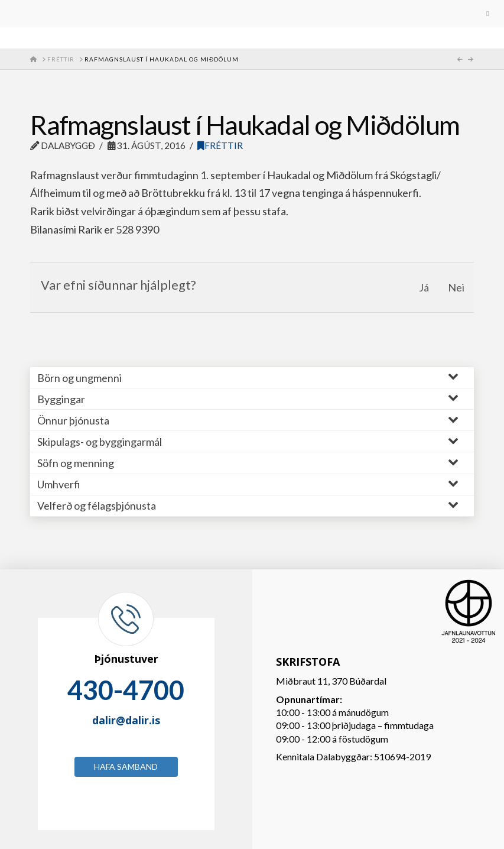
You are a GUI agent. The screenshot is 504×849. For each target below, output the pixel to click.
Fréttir (220, 145)
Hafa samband (126, 767)
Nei (456, 287)
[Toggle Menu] (252, 14)
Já (424, 287)
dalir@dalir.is (126, 720)
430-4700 (126, 690)
